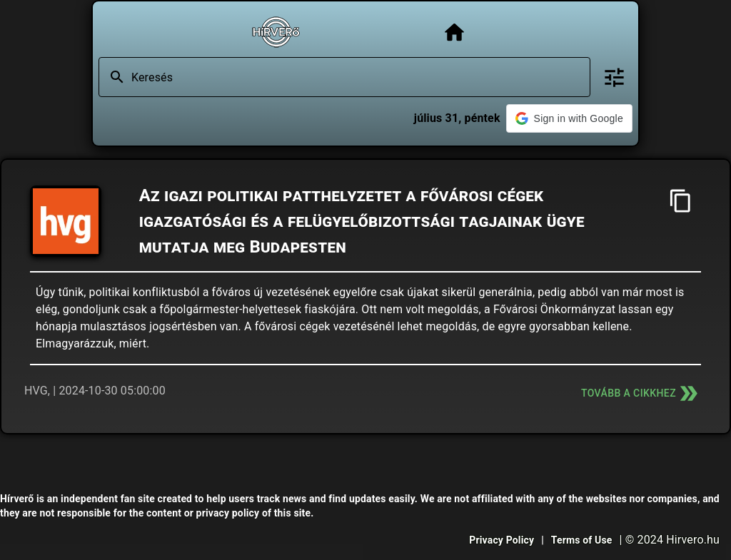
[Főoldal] (454, 32)
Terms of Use (582, 540)
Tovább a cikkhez (641, 393)
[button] (569, 118)
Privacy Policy (501, 540)
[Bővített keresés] (614, 77)
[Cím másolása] (681, 201)
